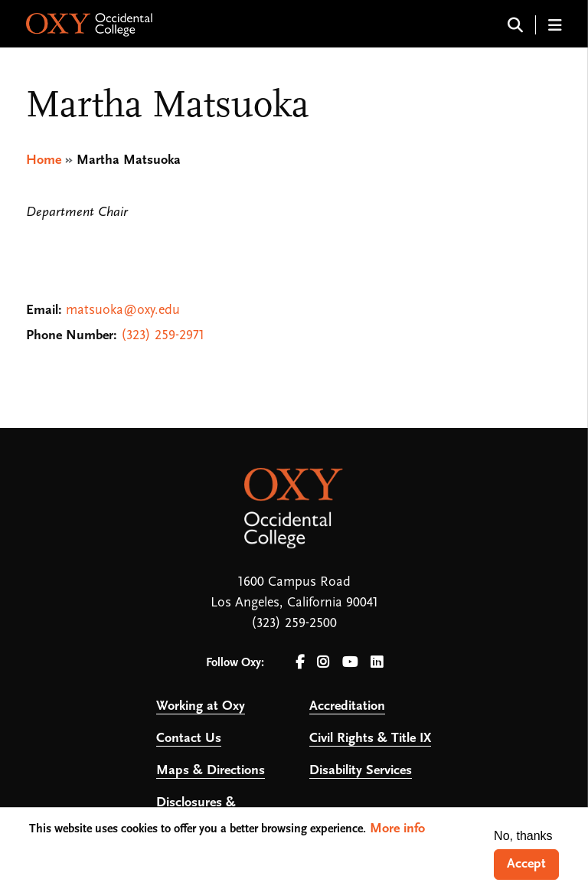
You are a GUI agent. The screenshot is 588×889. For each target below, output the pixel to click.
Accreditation (347, 706)
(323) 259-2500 (294, 624)
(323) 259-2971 (163, 336)
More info (397, 829)
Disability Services (361, 771)
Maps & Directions (211, 771)
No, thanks (523, 836)
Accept (526, 864)
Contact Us (189, 739)
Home (44, 160)
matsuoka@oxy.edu (123, 310)
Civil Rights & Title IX (370, 739)
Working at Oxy (201, 706)
